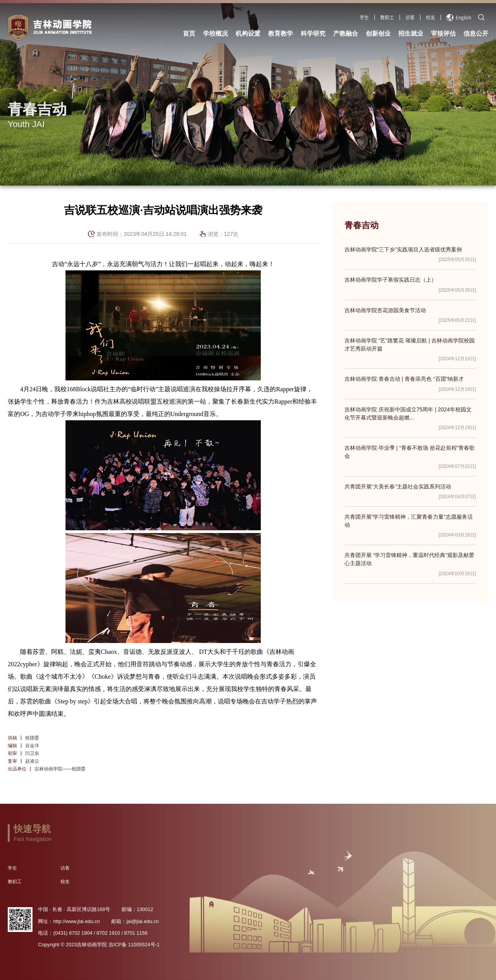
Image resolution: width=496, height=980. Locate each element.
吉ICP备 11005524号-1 (134, 945)
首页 (189, 34)
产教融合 (346, 34)
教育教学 (281, 34)
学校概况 (215, 34)
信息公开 (476, 34)
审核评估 (443, 34)
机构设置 (248, 34)
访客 (410, 17)
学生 (364, 17)
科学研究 (313, 34)
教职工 (387, 17)
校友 (431, 17)
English (459, 17)
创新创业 (378, 34)
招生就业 (411, 34)
